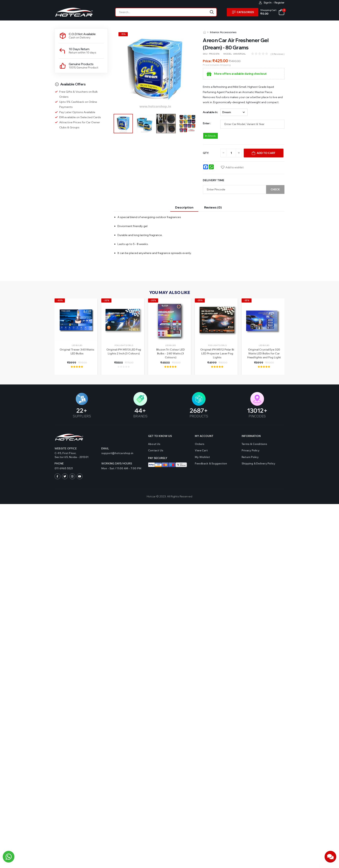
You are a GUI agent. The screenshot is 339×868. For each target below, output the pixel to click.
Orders (200, 444)
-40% (60, 300)
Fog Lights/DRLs (124, 345)
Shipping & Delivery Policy (258, 463)
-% (123, 34)
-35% (200, 300)
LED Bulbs (77, 345)
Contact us (156, 450)
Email (105, 448)
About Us (154, 444)
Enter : (207, 123)
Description (184, 207)
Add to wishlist (235, 167)
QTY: (206, 153)
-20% (106, 300)
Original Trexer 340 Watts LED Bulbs (77, 351)
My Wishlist (202, 457)
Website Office (66, 448)
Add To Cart (266, 153)
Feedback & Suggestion (211, 463)
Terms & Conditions (254, 444)
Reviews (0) (213, 207)
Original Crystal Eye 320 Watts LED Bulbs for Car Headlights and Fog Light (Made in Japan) (264, 355)
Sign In (265, 3)
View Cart (201, 450)
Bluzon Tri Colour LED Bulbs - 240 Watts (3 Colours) (170, 353)
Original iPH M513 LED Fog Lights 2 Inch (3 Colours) (124, 351)
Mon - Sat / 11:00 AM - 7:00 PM (121, 468)
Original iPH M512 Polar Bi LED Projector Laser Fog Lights (217, 353)
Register (279, 3)
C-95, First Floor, (76, 455)
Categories (243, 12)
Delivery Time (214, 180)
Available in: (210, 112)
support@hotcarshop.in (117, 453)
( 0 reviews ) (278, 54)
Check (275, 189)
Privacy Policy (250, 450)
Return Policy (250, 457)
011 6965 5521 (64, 468)
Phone (59, 463)
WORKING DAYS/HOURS (117, 463)
